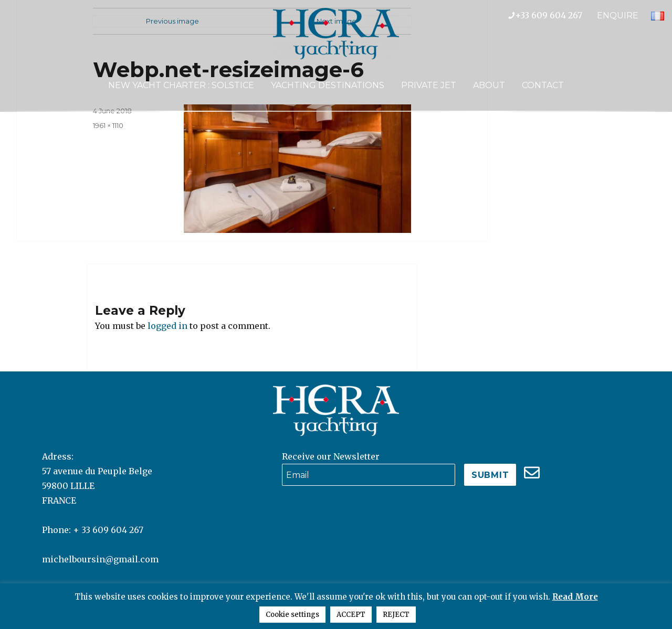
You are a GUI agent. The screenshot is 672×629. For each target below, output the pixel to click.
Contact (543, 85)
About (489, 85)
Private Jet (429, 85)
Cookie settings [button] (292, 615)
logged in (167, 326)
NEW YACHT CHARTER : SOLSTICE (181, 85)
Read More (575, 597)
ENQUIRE (618, 15)
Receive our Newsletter (331, 456)
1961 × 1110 (108, 125)
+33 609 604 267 (553, 15)
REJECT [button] (396, 615)
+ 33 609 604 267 (108, 530)
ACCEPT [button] (351, 615)
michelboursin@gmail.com (100, 559)
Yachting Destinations (328, 85)
